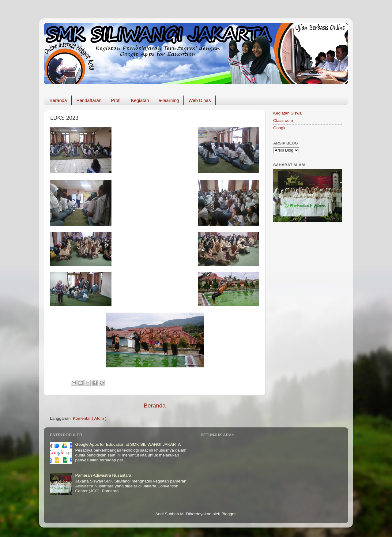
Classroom (283, 120)
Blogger (228, 514)
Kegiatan (140, 100)
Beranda (58, 100)
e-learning (169, 100)
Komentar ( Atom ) (90, 418)
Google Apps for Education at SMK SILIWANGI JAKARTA (128, 444)
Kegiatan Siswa (287, 113)
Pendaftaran (89, 100)
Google (280, 128)
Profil (116, 100)
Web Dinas (200, 100)
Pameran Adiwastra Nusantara (103, 475)
